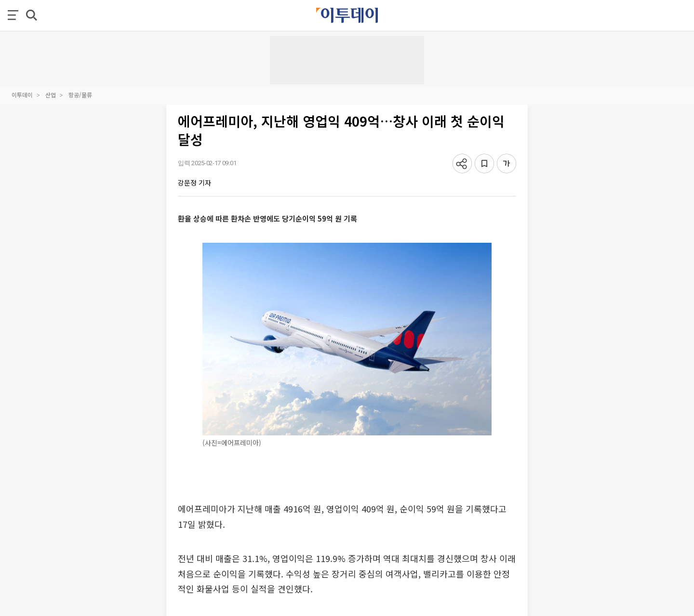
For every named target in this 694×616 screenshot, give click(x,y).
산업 (51, 95)
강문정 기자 (194, 183)
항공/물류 (80, 95)
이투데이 (22, 95)
